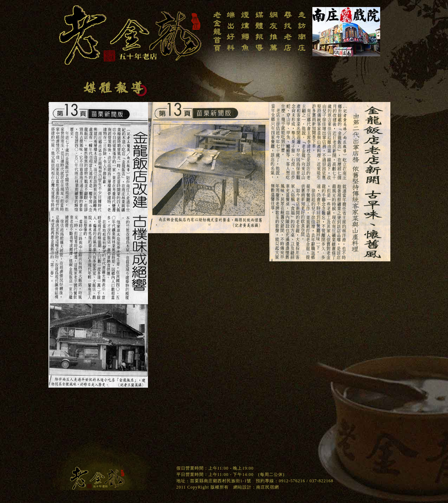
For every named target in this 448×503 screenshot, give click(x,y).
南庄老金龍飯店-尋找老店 (288, 35)
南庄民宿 (265, 487)
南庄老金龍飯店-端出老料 (231, 35)
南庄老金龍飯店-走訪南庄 (302, 35)
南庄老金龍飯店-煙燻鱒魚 (245, 35)
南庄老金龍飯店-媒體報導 (259, 35)
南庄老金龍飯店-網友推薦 (273, 35)
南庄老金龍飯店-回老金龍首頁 (217, 35)
